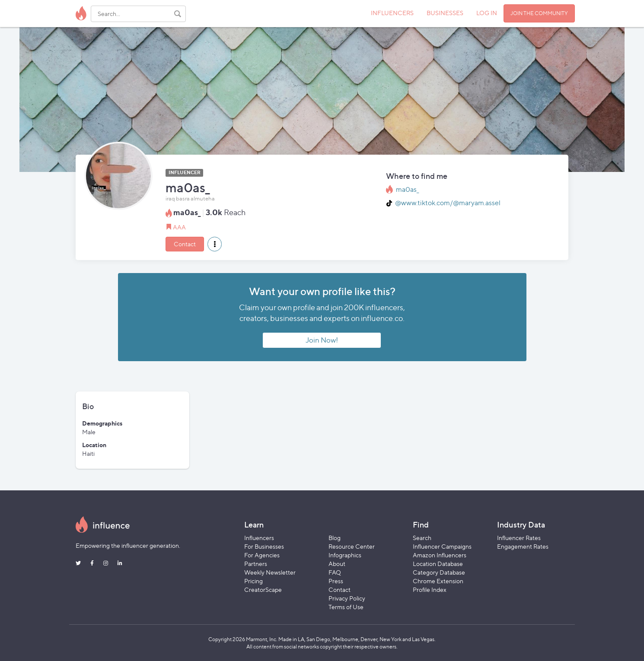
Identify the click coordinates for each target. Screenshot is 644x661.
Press (336, 581)
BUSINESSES (445, 13)
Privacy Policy (347, 598)
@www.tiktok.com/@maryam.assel (448, 203)
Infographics (345, 555)
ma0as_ (407, 189)
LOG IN (487, 13)
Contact (185, 244)
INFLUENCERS (392, 13)
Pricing (253, 581)
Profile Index (430, 589)
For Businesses (264, 546)
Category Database (439, 572)
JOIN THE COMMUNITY (539, 13)
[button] (215, 244)
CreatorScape (263, 589)
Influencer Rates (519, 538)
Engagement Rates (523, 546)
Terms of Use (346, 607)
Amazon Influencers (440, 555)
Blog (335, 538)
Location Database (438, 564)
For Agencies (262, 555)
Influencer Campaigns (442, 546)
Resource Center (352, 546)
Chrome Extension (438, 581)
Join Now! (322, 340)
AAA (179, 227)
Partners (256, 564)
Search (422, 538)
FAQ (335, 572)
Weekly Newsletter (270, 572)
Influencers (259, 538)
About (337, 564)
